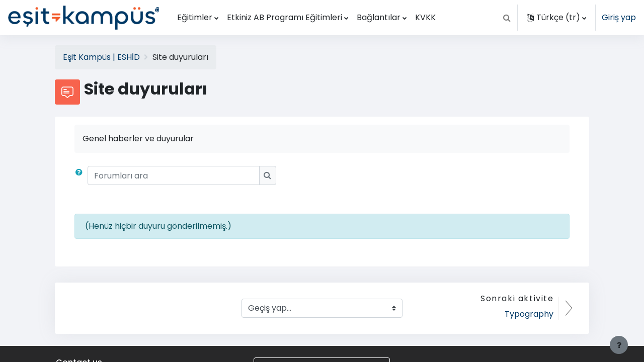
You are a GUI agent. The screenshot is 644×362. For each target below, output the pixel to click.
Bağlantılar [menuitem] (379, 17)
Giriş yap (619, 17)
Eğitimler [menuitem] (195, 17)
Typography (529, 314)
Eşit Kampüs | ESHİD (101, 57)
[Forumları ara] (174, 175)
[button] (507, 18)
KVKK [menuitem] (425, 17)
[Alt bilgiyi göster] (619, 345)
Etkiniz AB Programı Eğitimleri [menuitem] (285, 17)
